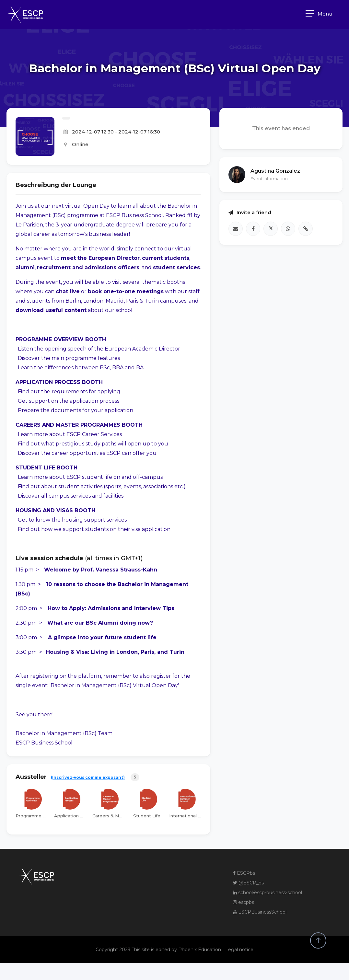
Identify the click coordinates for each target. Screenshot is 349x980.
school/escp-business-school (268, 893)
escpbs (244, 902)
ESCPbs (244, 873)
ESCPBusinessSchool (260, 912)
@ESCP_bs (248, 883)
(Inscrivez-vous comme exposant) (88, 777)
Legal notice (239, 950)
